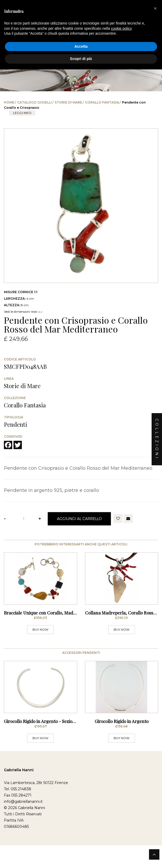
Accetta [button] (81, 46)
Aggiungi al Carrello (79, 519)
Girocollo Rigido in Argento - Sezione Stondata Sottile (57, 764)
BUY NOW (40, 651)
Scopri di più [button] (81, 59)
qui (40, 312)
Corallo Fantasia (102, 102)
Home (9, 102)
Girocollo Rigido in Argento (122, 764)
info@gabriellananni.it (23, 844)
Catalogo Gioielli (34, 102)
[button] (155, 8)
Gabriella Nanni (19, 812)
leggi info (22, 113)
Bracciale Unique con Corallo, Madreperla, (47, 634)
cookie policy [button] (121, 28)
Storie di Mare (68, 102)
